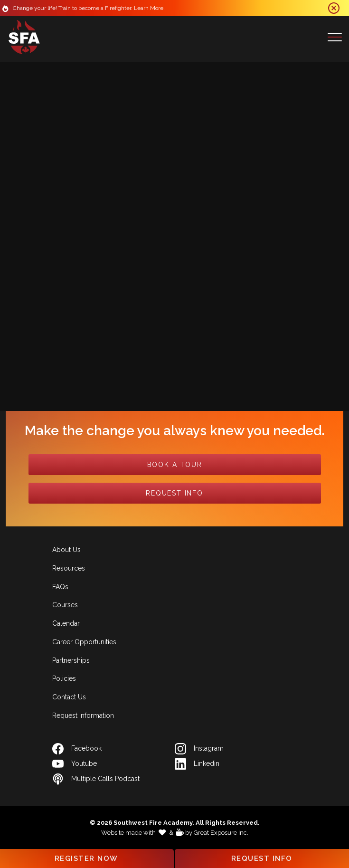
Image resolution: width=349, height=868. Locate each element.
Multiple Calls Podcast (96, 779)
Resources (69, 568)
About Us (66, 550)
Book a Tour (175, 465)
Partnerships (71, 660)
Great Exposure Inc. (221, 833)
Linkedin (197, 764)
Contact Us (69, 697)
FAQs (60, 587)
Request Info (174, 493)
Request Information (83, 715)
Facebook (77, 749)
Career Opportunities (84, 642)
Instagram (199, 749)
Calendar (66, 623)
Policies (64, 678)
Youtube (75, 764)
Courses (65, 605)
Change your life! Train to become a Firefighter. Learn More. (90, 8)
